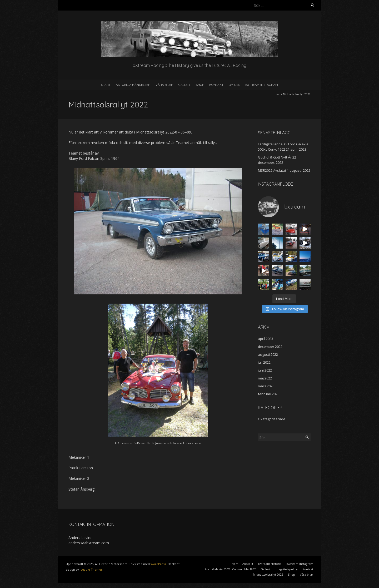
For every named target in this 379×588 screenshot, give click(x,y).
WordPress (158, 564)
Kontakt (216, 85)
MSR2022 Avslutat (272, 170)
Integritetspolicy (286, 569)
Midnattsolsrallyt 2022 (268, 574)
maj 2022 (265, 378)
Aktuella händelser (133, 85)
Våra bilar (164, 85)
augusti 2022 (268, 354)
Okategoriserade (272, 419)
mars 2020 (266, 386)
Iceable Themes (91, 569)
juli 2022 (264, 362)
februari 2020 (269, 394)
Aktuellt (248, 564)
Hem (277, 94)
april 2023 (266, 339)
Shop (200, 85)
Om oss (234, 85)
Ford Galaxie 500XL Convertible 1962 (230, 569)
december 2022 (270, 347)
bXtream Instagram (262, 85)
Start (106, 85)
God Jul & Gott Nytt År (275, 157)
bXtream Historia (270, 564)
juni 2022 (265, 370)
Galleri (184, 85)
